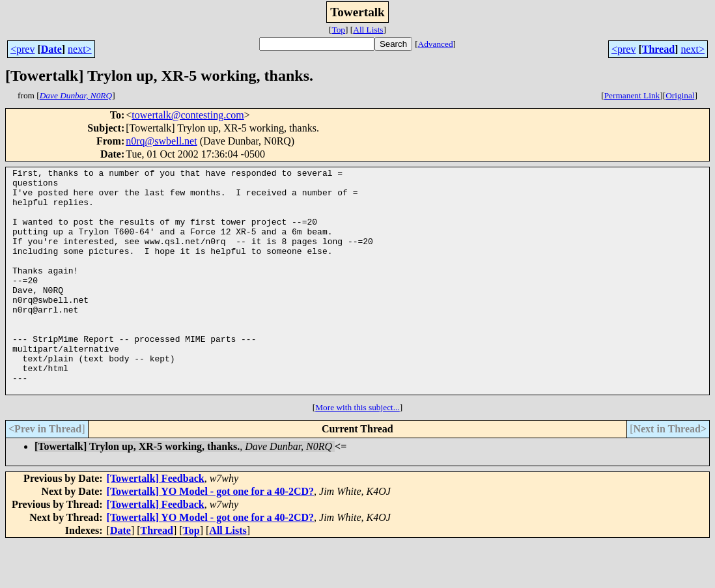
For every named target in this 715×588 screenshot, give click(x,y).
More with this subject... (357, 452)
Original (680, 95)
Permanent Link (632, 95)
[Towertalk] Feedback (156, 523)
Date (51, 49)
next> (80, 49)
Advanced (436, 44)
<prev (22, 49)
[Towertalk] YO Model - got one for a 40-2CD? (210, 536)
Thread (658, 49)
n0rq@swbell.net (161, 141)
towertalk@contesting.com (188, 115)
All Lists (368, 30)
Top (338, 30)
